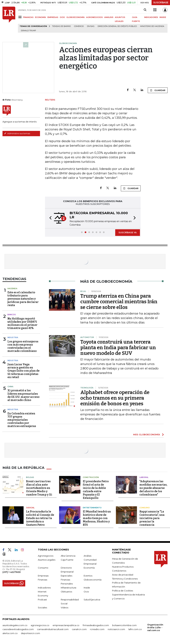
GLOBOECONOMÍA (76, 17)
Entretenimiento (92, 508)
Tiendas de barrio (61, 26)
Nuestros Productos (123, 567)
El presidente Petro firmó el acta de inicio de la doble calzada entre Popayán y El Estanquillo (96, 490)
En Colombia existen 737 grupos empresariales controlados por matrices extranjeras (22, 420)
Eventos (88, 576)
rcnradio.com (97, 629)
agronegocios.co (40, 625)
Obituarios (66, 592)
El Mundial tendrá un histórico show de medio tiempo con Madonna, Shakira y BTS (97, 518)
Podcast (42, 600)
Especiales (66, 576)
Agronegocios (46, 556)
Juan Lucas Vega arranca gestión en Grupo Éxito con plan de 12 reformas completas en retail (23, 371)
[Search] (145, 10)
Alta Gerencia (68, 556)
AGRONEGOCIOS (94, 17)
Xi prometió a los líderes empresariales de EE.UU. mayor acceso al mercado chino (23, 395)
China (10, 387)
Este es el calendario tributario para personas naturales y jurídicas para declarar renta (23, 299)
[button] (49, 218)
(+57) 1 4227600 (12, 572)
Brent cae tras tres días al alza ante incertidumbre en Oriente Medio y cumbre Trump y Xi (39, 488)
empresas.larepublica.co (66, 625)
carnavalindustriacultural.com (53, 629)
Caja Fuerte (67, 560)
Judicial (30, 508)
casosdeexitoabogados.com (18, 629)
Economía (89, 568)
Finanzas (42, 580)
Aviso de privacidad (123, 575)
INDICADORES (151, 17)
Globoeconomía (93, 580)
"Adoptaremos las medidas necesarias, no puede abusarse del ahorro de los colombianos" (153, 488)
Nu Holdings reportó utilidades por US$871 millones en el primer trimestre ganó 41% (22, 323)
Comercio (79, 26)
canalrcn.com (79, 629)
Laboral (144, 477)
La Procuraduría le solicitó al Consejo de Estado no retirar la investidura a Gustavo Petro (40, 518)
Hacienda (12, 288)
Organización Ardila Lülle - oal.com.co (155, 627)
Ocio (86, 592)
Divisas (91, 26)
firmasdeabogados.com (96, 625)
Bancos (12, 315)
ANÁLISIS (109, 17)
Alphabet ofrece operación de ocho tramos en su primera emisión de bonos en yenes (115, 398)
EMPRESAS (53, 17)
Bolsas (30, 477)
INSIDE (163, 17)
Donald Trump (28, 31)
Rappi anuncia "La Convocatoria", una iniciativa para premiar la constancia (152, 518)
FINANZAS (28, 17)
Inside (87, 588)
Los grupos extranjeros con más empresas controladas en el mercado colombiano (23, 346)
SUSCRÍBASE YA (128, 232)
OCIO (62, 17)
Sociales (42, 608)
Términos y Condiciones (125, 579)
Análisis (87, 556)
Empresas (43, 576)
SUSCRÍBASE (161, 2)
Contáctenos (119, 571)
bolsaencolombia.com (124, 625)
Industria (13, 337)
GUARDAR (158, 90)
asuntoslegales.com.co (15, 625)
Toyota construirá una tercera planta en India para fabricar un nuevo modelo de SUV (118, 348)
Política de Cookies (123, 591)
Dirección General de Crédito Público (117, 26)
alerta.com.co (10, 633)
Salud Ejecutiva (92, 600)
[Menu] (21, 17)
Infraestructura (68, 588)
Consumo (145, 508)
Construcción (91, 477)
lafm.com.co (135, 629)
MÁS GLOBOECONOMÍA (147, 434)
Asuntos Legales (47, 560)
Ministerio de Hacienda (152, 26)
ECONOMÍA (41, 17)
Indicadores (44, 588)
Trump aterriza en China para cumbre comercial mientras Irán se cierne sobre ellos (119, 302)
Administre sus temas (17, 133)
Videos (64, 608)
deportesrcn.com (30, 633)
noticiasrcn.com (116, 629)
